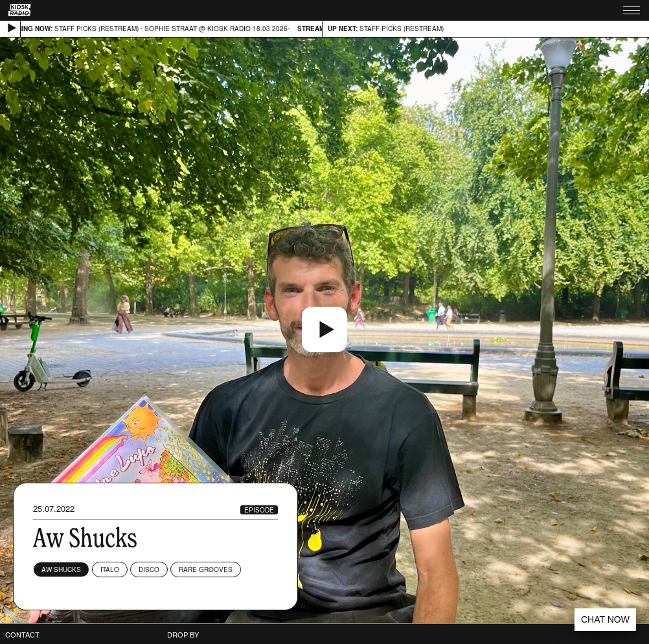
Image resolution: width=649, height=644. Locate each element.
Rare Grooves (206, 569)
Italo (110, 569)
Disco (149, 569)
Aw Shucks (61, 569)
